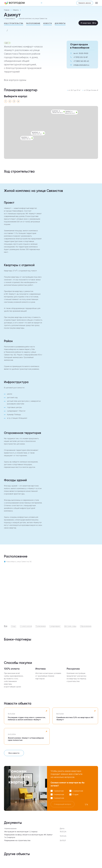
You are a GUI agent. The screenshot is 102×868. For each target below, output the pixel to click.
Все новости (14, 753)
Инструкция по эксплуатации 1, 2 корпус (21, 832)
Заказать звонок (85, 3)
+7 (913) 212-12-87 (81, 57)
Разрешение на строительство (17, 840)
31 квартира (88, 23)
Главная (7, 10)
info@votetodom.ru (81, 65)
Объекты (16, 10)
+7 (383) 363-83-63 (81, 61)
